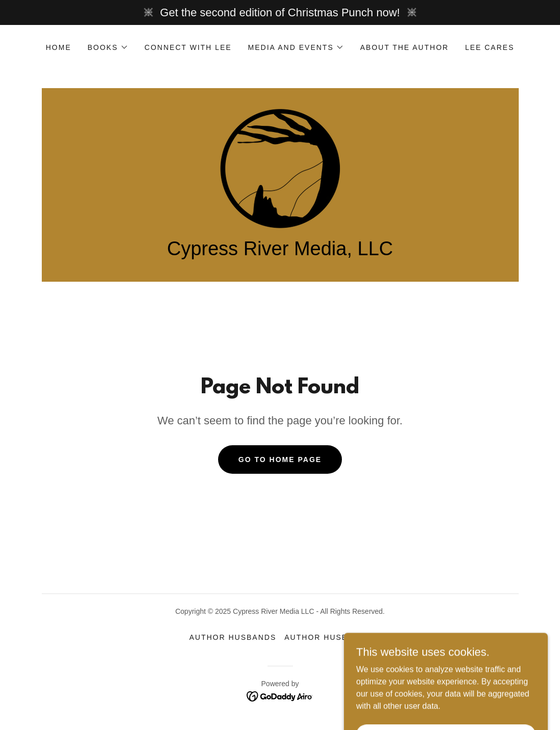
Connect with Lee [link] (188, 47)
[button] (108, 47)
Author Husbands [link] (233, 637)
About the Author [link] (405, 47)
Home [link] (59, 47)
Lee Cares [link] (490, 47)
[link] (280, 168)
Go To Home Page (280, 459)
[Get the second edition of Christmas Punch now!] (280, 12)
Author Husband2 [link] (327, 637)
